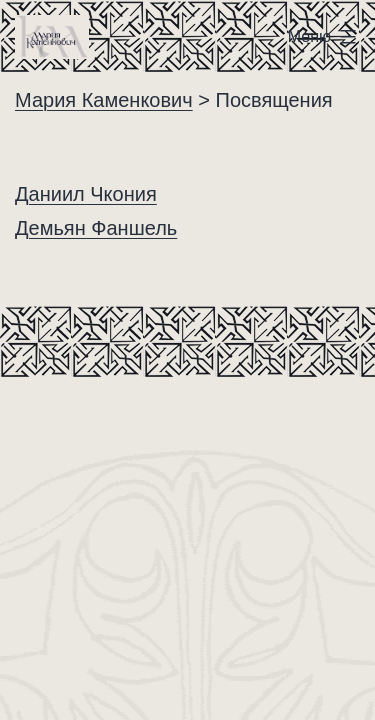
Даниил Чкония (86, 194)
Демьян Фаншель (96, 228)
